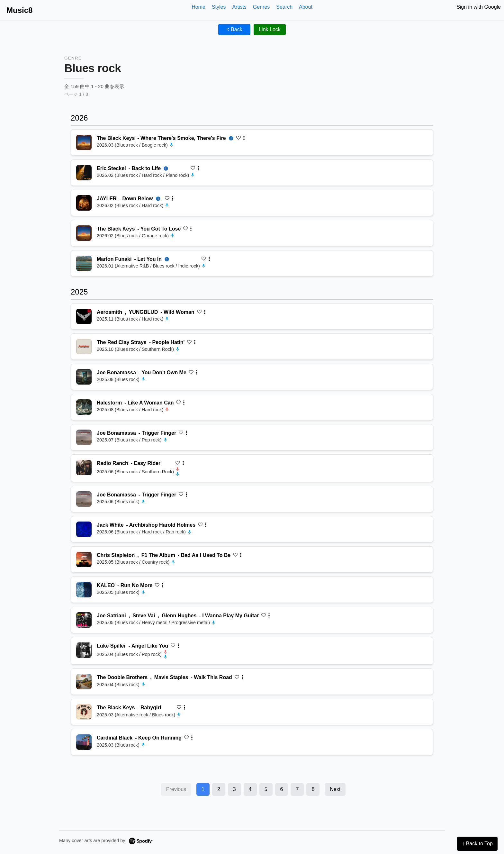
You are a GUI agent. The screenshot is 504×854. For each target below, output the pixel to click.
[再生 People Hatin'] (84, 347)
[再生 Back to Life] (84, 173)
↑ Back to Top (477, 844)
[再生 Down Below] (84, 203)
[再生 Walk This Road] (84, 682)
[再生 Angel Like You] (84, 650)
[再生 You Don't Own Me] (84, 377)
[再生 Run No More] (84, 590)
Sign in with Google (479, 7)
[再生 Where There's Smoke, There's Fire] (84, 142)
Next (335, 789)
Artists (239, 7)
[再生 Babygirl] (84, 712)
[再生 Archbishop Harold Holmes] (84, 529)
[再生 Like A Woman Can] (84, 407)
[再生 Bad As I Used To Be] (84, 559)
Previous (176, 789)
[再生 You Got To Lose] (84, 233)
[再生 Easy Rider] (84, 468)
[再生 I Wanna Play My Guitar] (84, 620)
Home (198, 7)
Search (284, 7)
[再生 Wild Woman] (84, 316)
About (306, 7)
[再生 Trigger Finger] (84, 437)
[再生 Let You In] (84, 263)
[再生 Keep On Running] (84, 742)
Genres (261, 7)
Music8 (19, 10)
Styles (219, 7)
